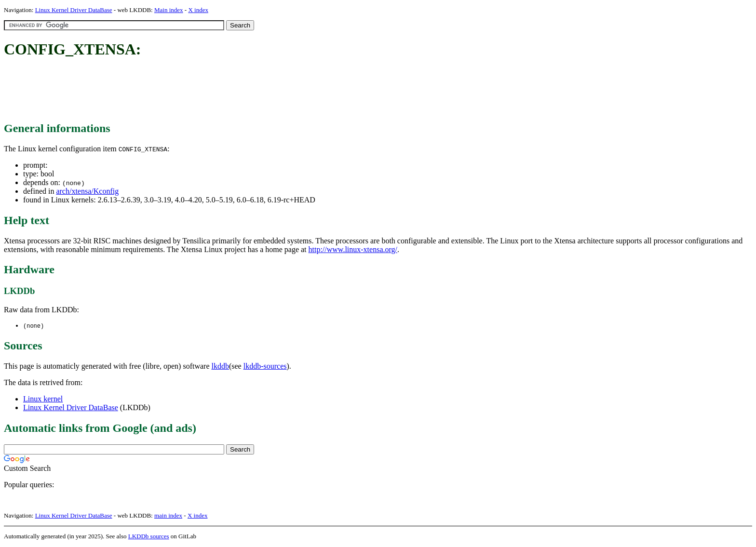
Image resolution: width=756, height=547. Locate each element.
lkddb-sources (265, 367)
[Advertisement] (179, 91)
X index (198, 10)
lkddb (220, 367)
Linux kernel (43, 399)
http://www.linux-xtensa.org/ (353, 249)
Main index (169, 10)
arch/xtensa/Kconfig (87, 191)
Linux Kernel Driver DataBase (74, 10)
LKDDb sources (149, 537)
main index (168, 516)
